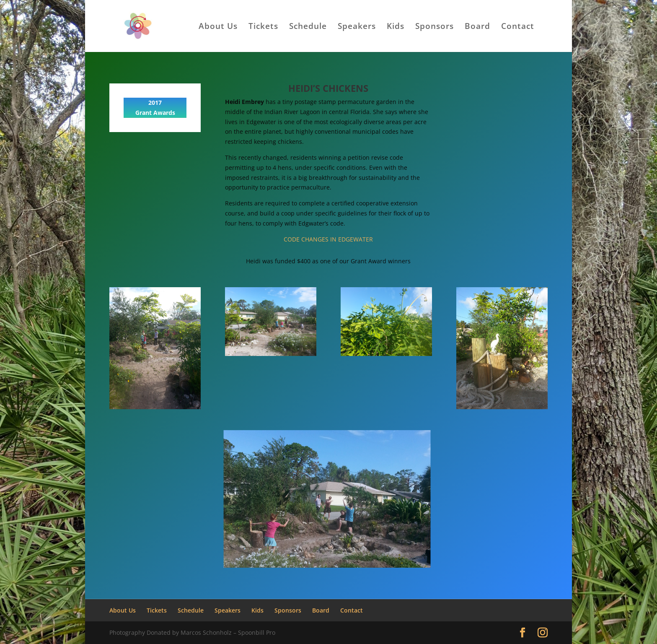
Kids (396, 27)
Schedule (308, 27)
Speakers (357, 27)
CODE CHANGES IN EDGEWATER (328, 239)
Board (477, 27)
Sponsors (435, 27)
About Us (218, 27)
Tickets (263, 27)
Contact (518, 27)
